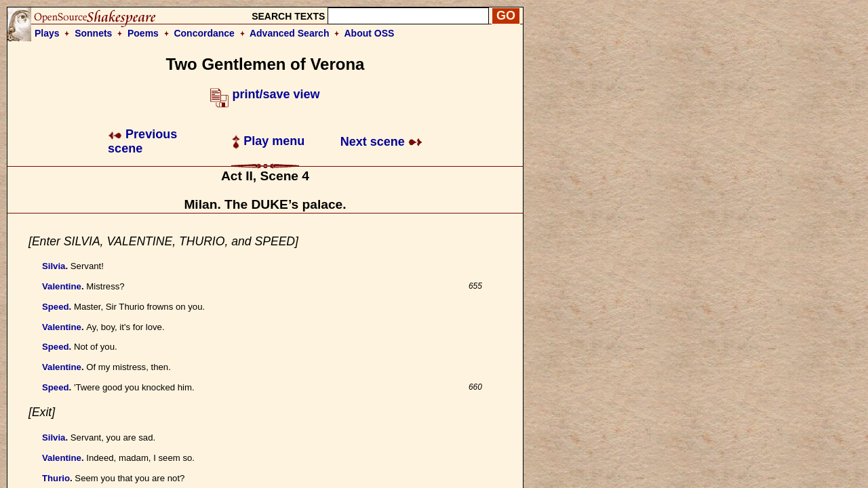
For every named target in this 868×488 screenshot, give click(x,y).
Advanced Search (290, 33)
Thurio (56, 478)
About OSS (370, 33)
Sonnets (93, 33)
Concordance (204, 33)
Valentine (62, 286)
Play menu (268, 141)
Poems (143, 33)
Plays (47, 33)
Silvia (54, 266)
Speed (56, 307)
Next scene (381, 142)
